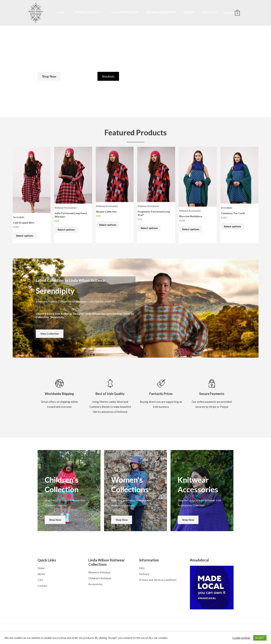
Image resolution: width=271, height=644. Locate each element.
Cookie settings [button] (241, 638)
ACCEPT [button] (260, 638)
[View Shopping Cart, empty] (232, 13)
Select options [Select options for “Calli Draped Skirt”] (25, 236)
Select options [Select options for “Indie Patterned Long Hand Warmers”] (67, 231)
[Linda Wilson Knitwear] (36, 12)
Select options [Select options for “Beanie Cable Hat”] (108, 225)
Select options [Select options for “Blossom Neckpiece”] (191, 230)
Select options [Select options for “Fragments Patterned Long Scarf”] (150, 229)
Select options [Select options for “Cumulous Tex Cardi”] (233, 227)
